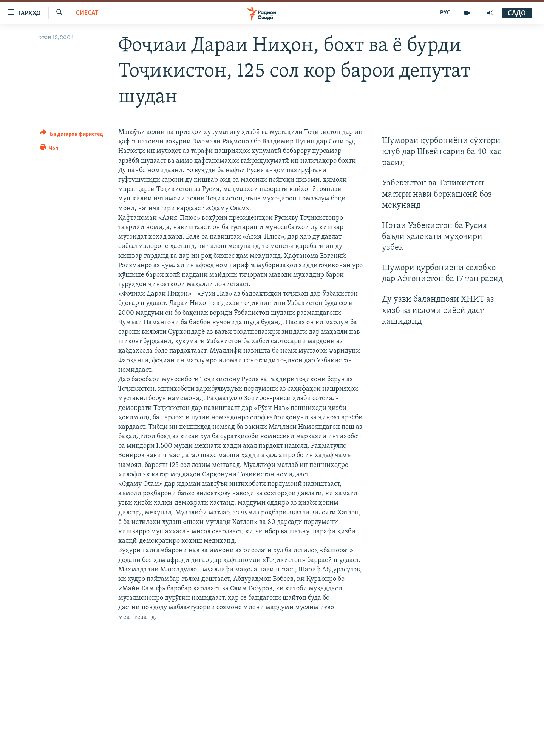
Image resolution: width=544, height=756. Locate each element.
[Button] (71, 135)
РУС (445, 13)
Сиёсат (87, 13)
